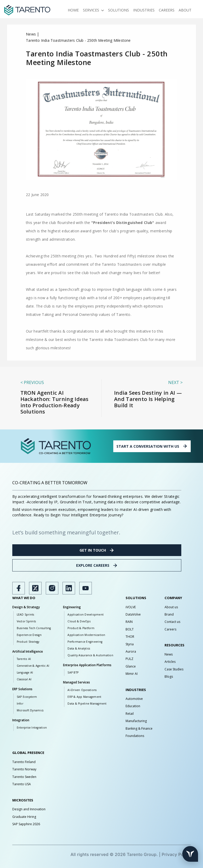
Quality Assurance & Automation (90, 655)
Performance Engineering (85, 642)
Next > (175, 382)
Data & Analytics (79, 648)
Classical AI (24, 679)
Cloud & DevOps (79, 621)
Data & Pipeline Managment (87, 704)
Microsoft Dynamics (30, 710)
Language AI (25, 672)
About (185, 10)
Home (73, 10)
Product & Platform (81, 628)
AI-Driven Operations (82, 690)
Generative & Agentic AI (33, 666)
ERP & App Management (84, 697)
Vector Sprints (26, 621)
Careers (167, 10)
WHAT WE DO (24, 598)
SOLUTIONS (136, 598)
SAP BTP (73, 672)
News (31, 34)
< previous (32, 382)
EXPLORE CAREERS (97, 565)
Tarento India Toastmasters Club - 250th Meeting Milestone (78, 40)
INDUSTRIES (136, 690)
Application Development (86, 615)
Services (93, 10)
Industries (144, 10)
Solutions (119, 10)
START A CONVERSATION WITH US (152, 446)
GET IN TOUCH (97, 550)
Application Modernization (86, 635)
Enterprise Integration (32, 728)
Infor (20, 704)
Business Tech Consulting (34, 628)
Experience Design (29, 635)
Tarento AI (24, 659)
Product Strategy (28, 642)
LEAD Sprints (26, 615)
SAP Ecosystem (27, 697)
